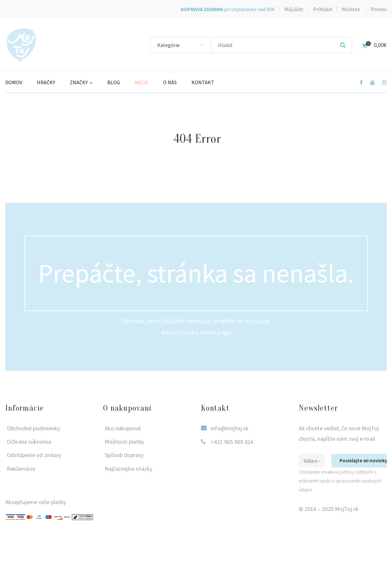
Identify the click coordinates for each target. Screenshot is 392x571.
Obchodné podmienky (33, 428)
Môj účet (294, 9)
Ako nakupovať (123, 428)
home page (215, 332)
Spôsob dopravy (124, 455)
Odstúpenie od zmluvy (34, 455)
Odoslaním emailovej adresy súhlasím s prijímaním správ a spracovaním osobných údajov (340, 481)
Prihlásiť (323, 9)
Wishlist (351, 9)
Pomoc (379, 9)
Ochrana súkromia (29, 442)
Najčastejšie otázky (128, 469)
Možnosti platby (124, 442)
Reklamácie (21, 469)
